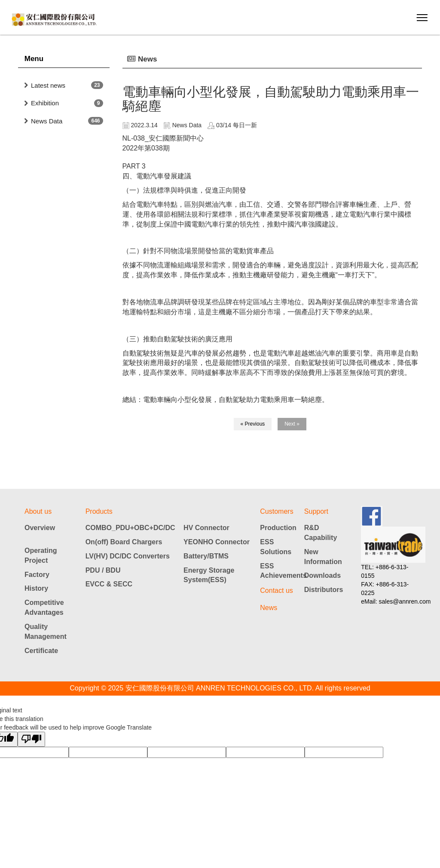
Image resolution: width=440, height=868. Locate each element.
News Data (47, 121)
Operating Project (41, 555)
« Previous (253, 424)
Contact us (276, 590)
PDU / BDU (103, 570)
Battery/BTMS (206, 556)
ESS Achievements (282, 571)
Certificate (41, 651)
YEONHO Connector (217, 542)
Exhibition (45, 103)
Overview (40, 528)
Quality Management (46, 632)
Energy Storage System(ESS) (209, 575)
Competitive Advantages (44, 607)
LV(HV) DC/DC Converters (128, 556)
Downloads (322, 575)
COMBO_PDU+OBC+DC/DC (130, 528)
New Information (323, 557)
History (36, 588)
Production (278, 528)
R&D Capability (321, 533)
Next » (292, 424)
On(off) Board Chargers (124, 542)
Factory (37, 575)
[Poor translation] (31, 739)
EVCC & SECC (109, 584)
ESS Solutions (276, 547)
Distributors (324, 590)
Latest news (48, 85)
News (269, 608)
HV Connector (206, 528)
